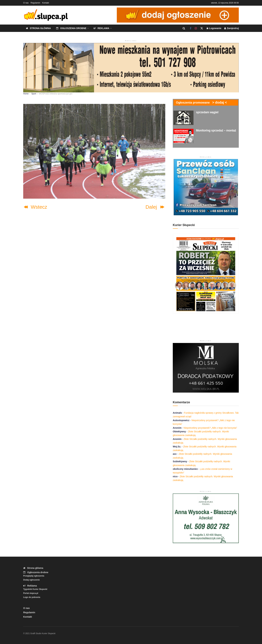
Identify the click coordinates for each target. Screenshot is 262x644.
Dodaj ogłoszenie (31, 580)
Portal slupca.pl (31, 593)
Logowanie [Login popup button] (214, 28)
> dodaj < (220, 102)
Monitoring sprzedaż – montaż (216, 130)
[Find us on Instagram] (196, 28)
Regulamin (35, 3)
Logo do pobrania (32, 597)
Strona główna (38, 28)
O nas (26, 3)
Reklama (101, 28)
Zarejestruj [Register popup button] (232, 28)
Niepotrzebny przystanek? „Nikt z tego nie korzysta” (210, 428)
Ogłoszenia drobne (71, 28)
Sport (34, 94)
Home (26, 94)
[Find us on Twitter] (202, 28)
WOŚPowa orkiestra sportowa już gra (56, 94)
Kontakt (46, 3)
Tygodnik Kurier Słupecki (35, 589)
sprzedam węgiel (207, 112)
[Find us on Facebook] (191, 28)
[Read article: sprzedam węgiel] (183, 118)
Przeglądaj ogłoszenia (34, 576)
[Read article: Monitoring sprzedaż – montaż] (183, 136)
